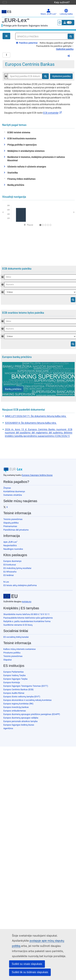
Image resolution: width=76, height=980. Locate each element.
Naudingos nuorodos (13, 551)
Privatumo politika (12, 655)
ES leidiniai (8, 577)
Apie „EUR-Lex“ (10, 544)
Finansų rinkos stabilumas (21, 181)
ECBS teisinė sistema (18, 134)
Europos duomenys (12, 563)
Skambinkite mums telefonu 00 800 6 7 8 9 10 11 (26, 616)
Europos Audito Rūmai (14, 695)
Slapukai (7, 662)
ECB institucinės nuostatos (22, 141)
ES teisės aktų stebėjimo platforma (20, 587)
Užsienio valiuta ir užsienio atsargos (27, 169)
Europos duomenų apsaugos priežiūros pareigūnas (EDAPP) (32, 716)
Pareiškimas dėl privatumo (16, 532)
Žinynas (7, 490)
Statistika (13, 175)
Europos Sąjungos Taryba (15, 681)
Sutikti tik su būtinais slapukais (30, 972)
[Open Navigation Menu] (6, 36)
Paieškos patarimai (27, 43)
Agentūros (8, 730)
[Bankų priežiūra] (13, 391)
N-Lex (6, 584)
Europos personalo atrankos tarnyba (20, 723)
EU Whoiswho (10, 574)
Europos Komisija (12, 684)
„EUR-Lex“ (16, 20)
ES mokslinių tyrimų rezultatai (17, 570)
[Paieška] (71, 36)
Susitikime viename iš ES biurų (18, 627)
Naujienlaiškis (10, 547)
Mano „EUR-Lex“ (49, 12)
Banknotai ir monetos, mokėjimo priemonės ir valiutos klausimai (36, 161)
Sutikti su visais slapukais (27, 964)
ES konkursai (10, 567)
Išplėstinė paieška (65, 49)
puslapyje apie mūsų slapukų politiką (46, 941)
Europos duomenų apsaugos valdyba (21, 720)
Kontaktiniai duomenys (14, 493)
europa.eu (27, 603)
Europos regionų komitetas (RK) (18, 706)
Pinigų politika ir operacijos (22, 147)
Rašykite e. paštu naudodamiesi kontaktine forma (27, 623)
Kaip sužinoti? (64, 2)
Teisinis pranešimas (13, 521)
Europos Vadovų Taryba (14, 677)
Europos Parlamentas (14, 674)
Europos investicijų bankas (16, 709)
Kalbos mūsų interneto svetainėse (20, 651)
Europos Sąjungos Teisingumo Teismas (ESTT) (26, 688)
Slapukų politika (11, 525)
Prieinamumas (10, 528)
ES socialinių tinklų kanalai (16, 639)
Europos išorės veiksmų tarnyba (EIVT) (22, 699)
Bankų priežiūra (16, 187)
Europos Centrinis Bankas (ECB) (18, 692)
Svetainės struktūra (13, 497)
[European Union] (10, 598)
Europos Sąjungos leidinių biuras (37, 477)
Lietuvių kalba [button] (66, 12)
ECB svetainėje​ (52, 115)
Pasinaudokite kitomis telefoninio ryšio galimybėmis (28, 620)
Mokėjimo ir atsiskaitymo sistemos (26, 153)
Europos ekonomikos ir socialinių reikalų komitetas (27, 702)
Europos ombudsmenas (15, 713)
